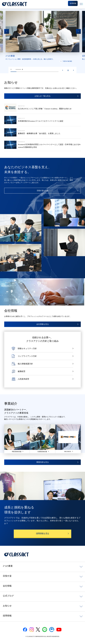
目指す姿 (7, 576)
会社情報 (7, 586)
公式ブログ (8, 596)
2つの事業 (8, 566)
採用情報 (7, 616)
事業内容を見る (43, 462)
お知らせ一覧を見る (43, 96)
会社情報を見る (43, 324)
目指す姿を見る (42, 191)
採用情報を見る (43, 534)
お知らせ (7, 606)
